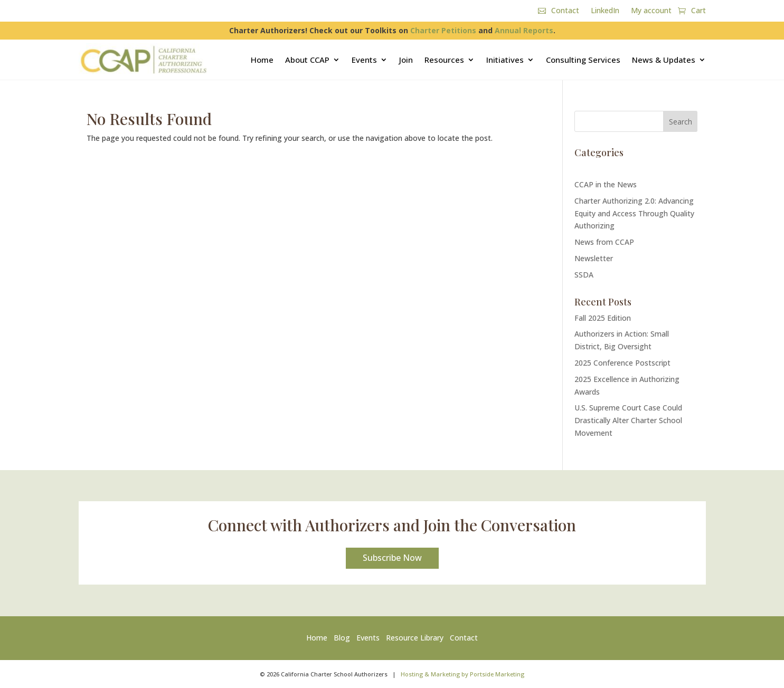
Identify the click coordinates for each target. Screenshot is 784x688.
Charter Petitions (443, 30)
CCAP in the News (606, 184)
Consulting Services (583, 60)
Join (406, 60)
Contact (565, 11)
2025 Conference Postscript (622, 363)
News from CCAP (604, 242)
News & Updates (664, 60)
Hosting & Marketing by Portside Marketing (462, 674)
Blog (342, 638)
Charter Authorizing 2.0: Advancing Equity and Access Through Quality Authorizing (634, 213)
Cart (698, 11)
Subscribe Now (392, 558)
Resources (444, 60)
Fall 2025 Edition (603, 318)
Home (262, 60)
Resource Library (415, 638)
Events (364, 60)
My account (651, 11)
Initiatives (505, 60)
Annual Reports (524, 30)
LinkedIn (605, 11)
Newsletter (594, 258)
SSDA (584, 275)
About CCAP (307, 60)
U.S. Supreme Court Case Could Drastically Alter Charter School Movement (628, 420)
